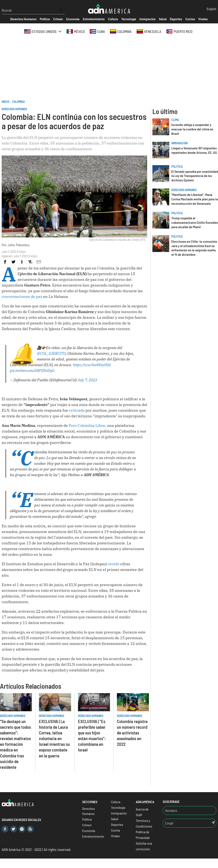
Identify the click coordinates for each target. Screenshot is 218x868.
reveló (114, 564)
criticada (77, 410)
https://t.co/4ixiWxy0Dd (92, 365)
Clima (175, 120)
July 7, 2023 (87, 380)
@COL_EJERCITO (51, 353)
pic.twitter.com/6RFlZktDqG (32, 370)
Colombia (18, 102)
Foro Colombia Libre (87, 425)
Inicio (5, 102)
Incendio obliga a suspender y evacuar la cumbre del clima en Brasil (192, 129)
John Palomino (19, 245)
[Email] (185, 823)
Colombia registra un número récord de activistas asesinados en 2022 (132, 733)
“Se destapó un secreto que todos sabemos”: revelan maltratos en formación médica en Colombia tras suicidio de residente (15, 744)
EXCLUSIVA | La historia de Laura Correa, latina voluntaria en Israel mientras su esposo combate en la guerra (54, 738)
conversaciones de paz (22, 297)
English (211, 9)
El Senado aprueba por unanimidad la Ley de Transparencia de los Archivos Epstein (195, 176)
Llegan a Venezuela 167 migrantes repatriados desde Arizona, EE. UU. (194, 150)
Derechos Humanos (14, 109)
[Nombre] (190, 810)
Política (177, 167)
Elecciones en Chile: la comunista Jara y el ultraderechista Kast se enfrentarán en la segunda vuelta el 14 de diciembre (194, 248)
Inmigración (179, 143)
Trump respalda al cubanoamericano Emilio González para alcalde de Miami (195, 222)
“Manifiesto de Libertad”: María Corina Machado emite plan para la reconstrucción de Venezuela (195, 199)
